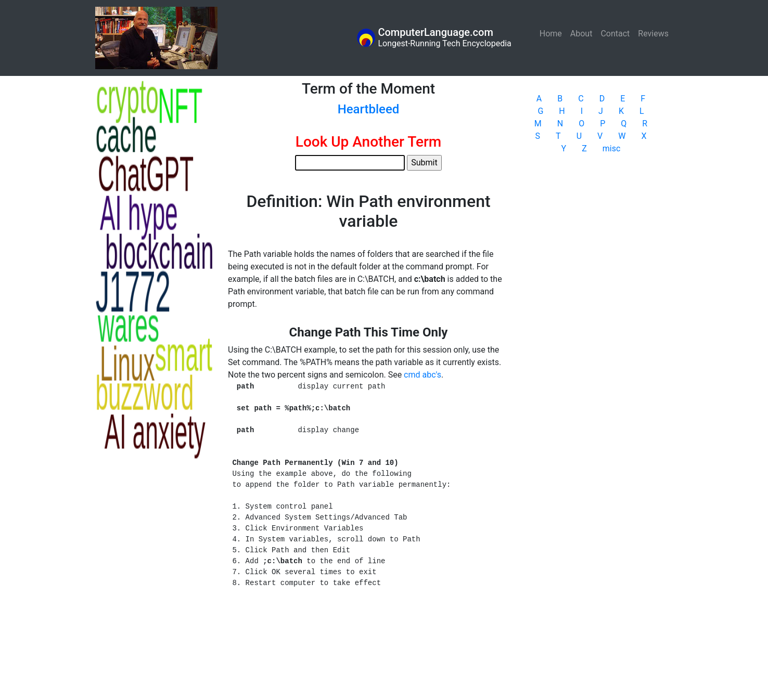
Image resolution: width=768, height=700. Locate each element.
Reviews (653, 34)
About (581, 34)
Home (553, 33)
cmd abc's (423, 375)
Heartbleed (369, 109)
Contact (615, 34)
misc (612, 148)
